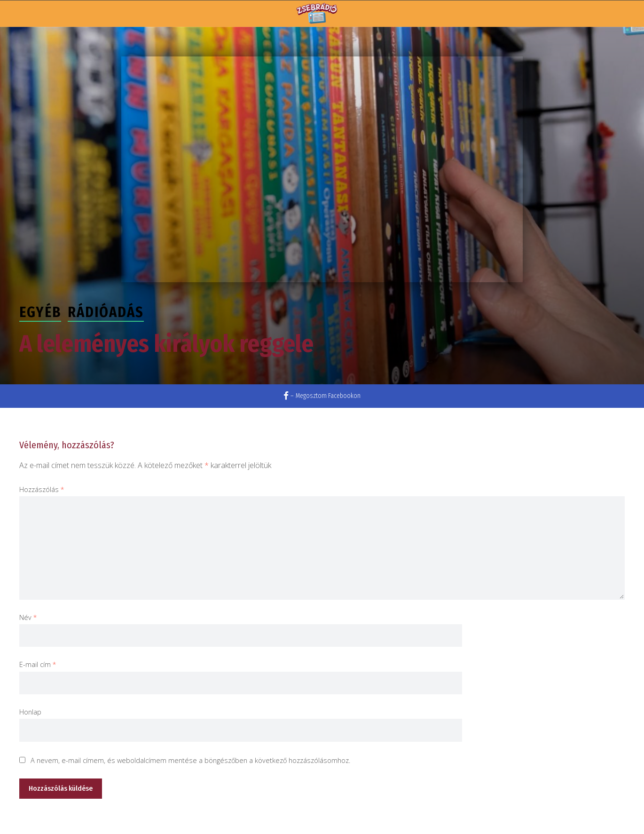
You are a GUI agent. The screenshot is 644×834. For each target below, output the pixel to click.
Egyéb (40, 312)
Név (28, 617)
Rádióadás (106, 312)
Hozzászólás (42, 489)
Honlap (30, 712)
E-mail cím (38, 664)
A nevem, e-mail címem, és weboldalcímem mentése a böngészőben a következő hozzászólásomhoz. (190, 760)
